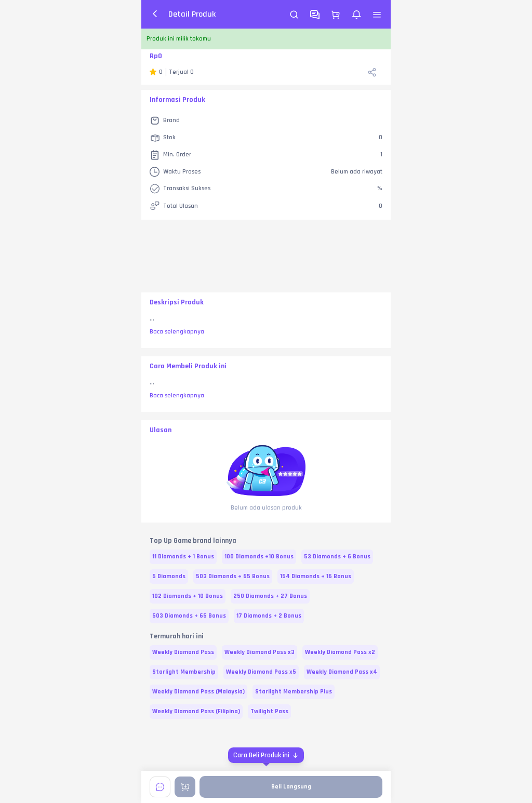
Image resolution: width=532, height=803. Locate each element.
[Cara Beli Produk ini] (266, 755)
